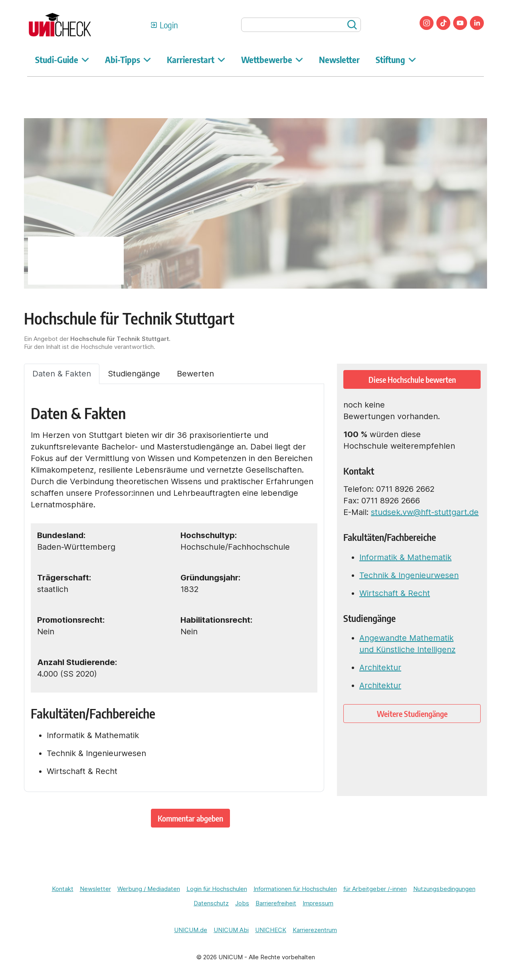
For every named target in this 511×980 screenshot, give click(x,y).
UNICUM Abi (231, 930)
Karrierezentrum (315, 930)
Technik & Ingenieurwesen (409, 575)
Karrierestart (196, 59)
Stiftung (396, 59)
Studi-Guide (62, 59)
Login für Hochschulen (217, 889)
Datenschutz (211, 903)
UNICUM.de (191, 930)
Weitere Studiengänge (412, 714)
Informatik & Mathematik (405, 557)
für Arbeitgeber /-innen (375, 889)
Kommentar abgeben (190, 818)
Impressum (318, 903)
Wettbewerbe (272, 59)
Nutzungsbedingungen (444, 889)
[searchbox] (301, 25)
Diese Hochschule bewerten (412, 379)
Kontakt (63, 889)
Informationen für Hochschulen (295, 889)
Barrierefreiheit (276, 903)
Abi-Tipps (128, 59)
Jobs (242, 903)
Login (169, 25)
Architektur (380, 667)
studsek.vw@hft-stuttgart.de (425, 512)
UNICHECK (271, 930)
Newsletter (339, 59)
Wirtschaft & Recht (395, 593)
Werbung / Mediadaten (149, 889)
